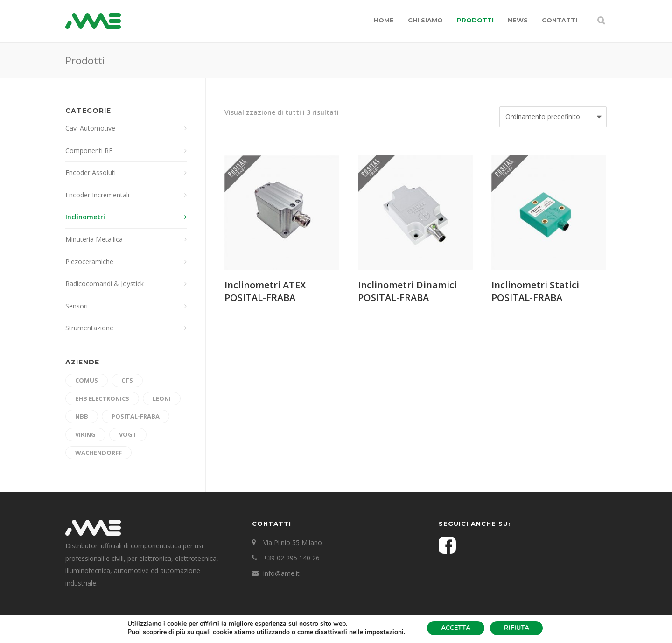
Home (384, 20)
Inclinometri (85, 217)
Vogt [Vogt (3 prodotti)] (128, 434)
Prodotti (475, 20)
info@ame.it (281, 573)
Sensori (77, 306)
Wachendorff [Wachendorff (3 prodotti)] (98, 453)
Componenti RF (89, 150)
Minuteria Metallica (94, 239)
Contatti (560, 20)
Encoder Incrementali (97, 195)
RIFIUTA (517, 628)
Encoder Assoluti (91, 172)
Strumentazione (89, 328)
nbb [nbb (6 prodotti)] (82, 416)
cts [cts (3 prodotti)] (127, 380)
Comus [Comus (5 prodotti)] (87, 380)
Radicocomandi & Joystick (105, 283)
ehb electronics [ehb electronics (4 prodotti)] (102, 398)
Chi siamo (425, 20)
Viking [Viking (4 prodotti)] (85, 434)
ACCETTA (456, 628)
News (518, 20)
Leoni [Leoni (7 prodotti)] (162, 398)
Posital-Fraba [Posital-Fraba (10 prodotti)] (136, 416)
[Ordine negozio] (553, 117)
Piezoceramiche (89, 262)
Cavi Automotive (90, 128)
